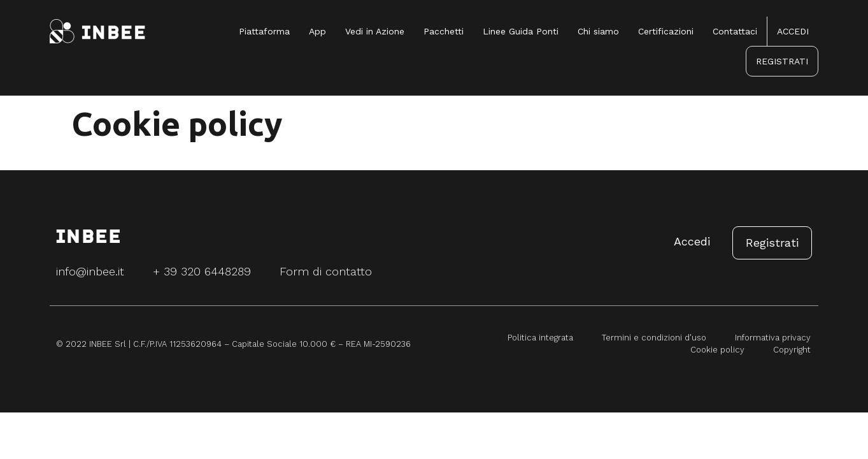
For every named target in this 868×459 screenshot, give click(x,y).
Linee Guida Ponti (521, 31)
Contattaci (735, 31)
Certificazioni (666, 31)
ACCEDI (793, 31)
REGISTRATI (782, 61)
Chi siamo (598, 31)
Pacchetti (444, 31)
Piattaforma (264, 31)
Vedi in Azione (375, 31)
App (317, 31)
